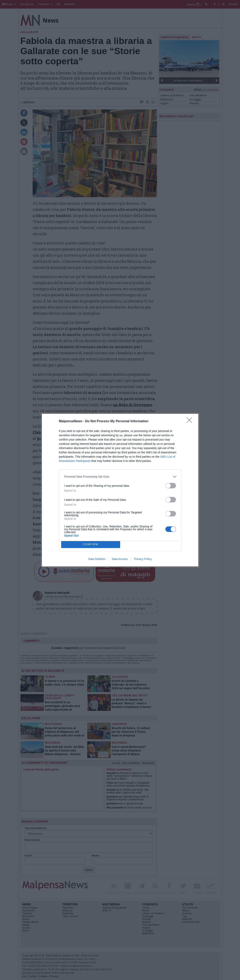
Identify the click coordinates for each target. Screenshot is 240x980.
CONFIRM (91, 544)
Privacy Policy (143, 559)
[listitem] (120, 477)
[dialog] (120, 490)
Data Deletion (97, 559)
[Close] (191, 421)
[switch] (171, 486)
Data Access (120, 559)
